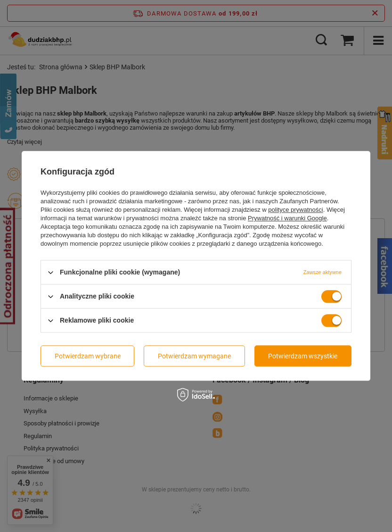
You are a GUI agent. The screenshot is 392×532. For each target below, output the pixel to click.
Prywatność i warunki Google (287, 218)
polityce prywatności (295, 210)
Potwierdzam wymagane (194, 356)
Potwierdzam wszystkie (303, 356)
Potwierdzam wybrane (88, 356)
